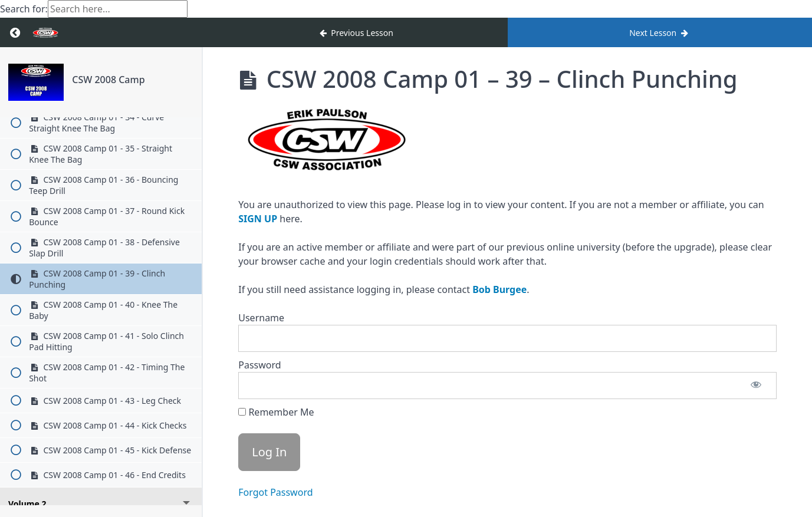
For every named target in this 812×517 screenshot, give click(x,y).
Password (259, 365)
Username (261, 318)
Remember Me (276, 412)
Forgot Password (275, 492)
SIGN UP (258, 219)
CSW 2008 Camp (108, 80)
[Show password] (756, 386)
